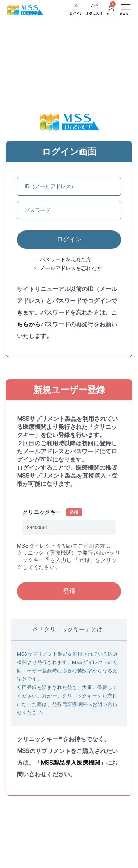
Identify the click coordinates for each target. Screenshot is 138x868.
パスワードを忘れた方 (66, 259)
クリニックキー (42, 512)
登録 (69, 591)
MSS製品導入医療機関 (70, 763)
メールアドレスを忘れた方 (71, 268)
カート (111, 10)
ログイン (69, 239)
